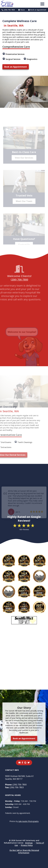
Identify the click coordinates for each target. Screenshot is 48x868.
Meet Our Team (24, 203)
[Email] (19, 763)
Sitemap (29, 843)
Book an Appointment (37, 10)
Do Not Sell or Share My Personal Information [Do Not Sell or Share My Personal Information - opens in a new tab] (24, 851)
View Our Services (24, 160)
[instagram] (29, 763)
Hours (22, 10)
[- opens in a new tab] (22, 763)
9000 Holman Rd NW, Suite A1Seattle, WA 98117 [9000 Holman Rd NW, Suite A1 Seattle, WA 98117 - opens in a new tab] (19, 778)
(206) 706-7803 (14, 787)
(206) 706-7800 (8, 10)
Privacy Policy (27, 845)
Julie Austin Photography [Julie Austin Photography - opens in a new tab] (29, 821)
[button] (42, 4)
